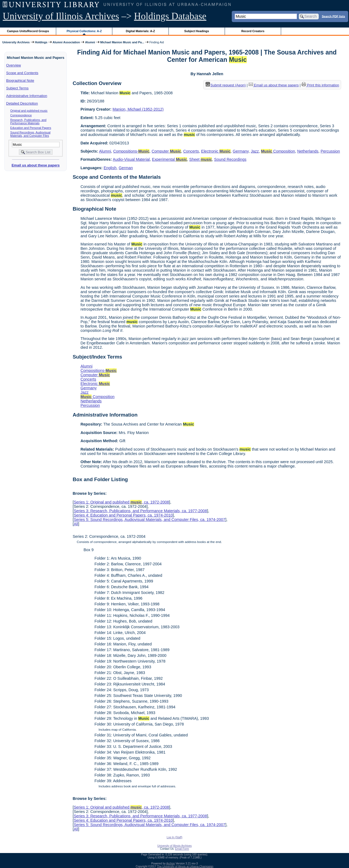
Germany (241, 151)
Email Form (182, 849)
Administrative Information (27, 96)
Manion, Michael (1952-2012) (138, 109)
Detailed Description (22, 103)
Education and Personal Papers (31, 128)
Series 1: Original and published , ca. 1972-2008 (121, 502)
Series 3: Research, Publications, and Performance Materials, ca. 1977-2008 (140, 511)
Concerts (191, 151)
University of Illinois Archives (61, 16)
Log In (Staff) (174, 837)
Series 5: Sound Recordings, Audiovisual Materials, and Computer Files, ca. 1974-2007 (149, 520)
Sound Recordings (230, 159)
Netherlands (308, 151)
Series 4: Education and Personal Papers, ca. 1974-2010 (123, 515)
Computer (166, 151)
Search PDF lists (333, 16)
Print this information (320, 85)
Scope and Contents (22, 73)
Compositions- (131, 151)
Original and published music (29, 111)
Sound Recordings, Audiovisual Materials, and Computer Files (31, 134)
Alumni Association (66, 42)
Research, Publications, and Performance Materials (28, 122)
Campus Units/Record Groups (28, 31)
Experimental (169, 159)
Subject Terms (17, 88)
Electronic (216, 151)
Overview (14, 65)
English (110, 168)
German (126, 168)
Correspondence (21, 115)
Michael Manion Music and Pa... (122, 42)
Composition (278, 151)
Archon (171, 864)
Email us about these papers (35, 165)
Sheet (201, 159)
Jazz (255, 151)
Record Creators (253, 31)
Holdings (41, 42)
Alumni (90, 42)
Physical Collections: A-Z (84, 31)
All (76, 524)
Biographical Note (20, 81)
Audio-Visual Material (131, 159)
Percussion (330, 151)
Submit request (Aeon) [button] (226, 85)
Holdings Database (170, 16)
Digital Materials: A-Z (140, 31)
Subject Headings (197, 31)
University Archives (16, 42)
